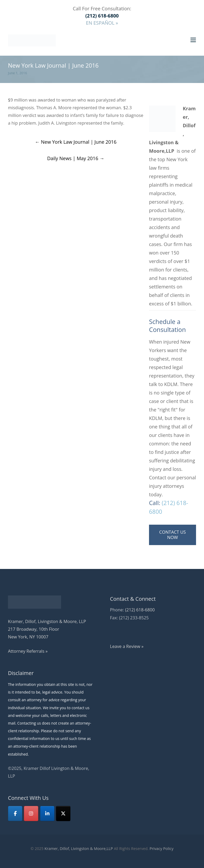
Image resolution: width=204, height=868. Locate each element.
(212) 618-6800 (140, 610)
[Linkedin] (47, 814)
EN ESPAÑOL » (102, 23)
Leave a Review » (127, 646)
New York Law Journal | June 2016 (76, 142)
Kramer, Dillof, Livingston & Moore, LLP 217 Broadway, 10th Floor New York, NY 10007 (47, 629)
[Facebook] (15, 814)
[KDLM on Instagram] (31, 814)
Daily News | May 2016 (76, 158)
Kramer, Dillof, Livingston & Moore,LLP (78, 849)
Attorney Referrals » (28, 651)
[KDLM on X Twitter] (63, 814)
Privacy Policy (161, 849)
